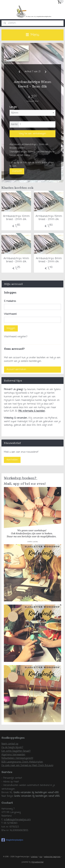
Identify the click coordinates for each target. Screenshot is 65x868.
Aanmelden (12, 460)
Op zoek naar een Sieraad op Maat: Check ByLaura (27, 765)
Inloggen (11, 328)
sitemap (34, 857)
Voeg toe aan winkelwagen (32, 134)
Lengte (13, 107)
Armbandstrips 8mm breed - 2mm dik (49, 260)
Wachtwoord (10, 314)
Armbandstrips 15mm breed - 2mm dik (49, 218)
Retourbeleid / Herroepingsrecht (17, 758)
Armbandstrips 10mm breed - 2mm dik (16, 218)
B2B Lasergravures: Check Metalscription (22, 762)
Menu (32, 35)
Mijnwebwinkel (37, 862)
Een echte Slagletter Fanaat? (16, 751)
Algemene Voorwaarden (13, 755)
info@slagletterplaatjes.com (17, 820)
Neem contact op (10, 744)
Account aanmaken (16, 369)
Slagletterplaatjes (12, 840)
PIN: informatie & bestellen (32, 411)
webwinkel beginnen (52, 857)
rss (41, 857)
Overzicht (17, 171)
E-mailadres (10, 301)
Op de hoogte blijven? (12, 747)
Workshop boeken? (21, 478)
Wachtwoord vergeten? (16, 337)
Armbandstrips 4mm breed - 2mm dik (16, 260)
